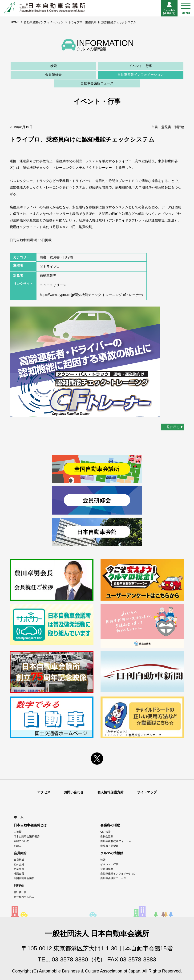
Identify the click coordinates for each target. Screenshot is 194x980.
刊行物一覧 (20, 892)
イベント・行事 (141, 66)
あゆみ (18, 846)
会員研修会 (53, 75)
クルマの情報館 (112, 853)
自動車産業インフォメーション (44, 22)
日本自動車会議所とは (30, 825)
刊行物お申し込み (24, 897)
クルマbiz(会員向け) (169, 8)
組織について (21, 841)
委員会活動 (107, 836)
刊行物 (19, 886)
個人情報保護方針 (110, 792)
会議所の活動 (110, 825)
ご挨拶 (18, 832)
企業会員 (19, 869)
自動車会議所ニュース (97, 83)
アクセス (44, 792)
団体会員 (19, 864)
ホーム (19, 817)
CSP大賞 (105, 832)
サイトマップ (147, 792)
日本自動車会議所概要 (27, 836)
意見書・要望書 (109, 846)
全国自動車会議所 (24, 878)
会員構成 (19, 860)
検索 (53, 66)
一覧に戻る (171, 427)
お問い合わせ (74, 792)
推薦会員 (19, 874)
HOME (15, 22)
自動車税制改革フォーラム (116, 841)
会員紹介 (20, 853)
